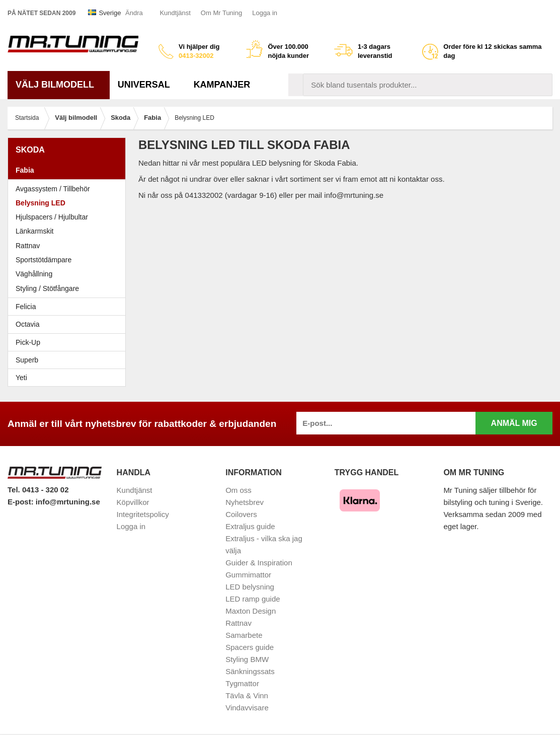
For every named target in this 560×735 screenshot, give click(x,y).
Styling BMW (247, 659)
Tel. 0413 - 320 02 (38, 490)
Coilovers (241, 514)
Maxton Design (251, 611)
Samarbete (244, 635)
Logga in (265, 13)
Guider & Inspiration (259, 563)
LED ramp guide (253, 599)
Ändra (134, 13)
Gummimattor (248, 575)
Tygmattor (242, 683)
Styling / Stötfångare (47, 288)
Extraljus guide (250, 526)
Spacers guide (250, 647)
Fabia (69, 170)
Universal (148, 85)
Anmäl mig (514, 423)
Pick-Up (28, 342)
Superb (69, 360)
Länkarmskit (34, 231)
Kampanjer (222, 85)
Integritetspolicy (143, 514)
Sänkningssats (250, 671)
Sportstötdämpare (44, 260)
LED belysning (250, 587)
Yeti (69, 378)
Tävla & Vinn (247, 695)
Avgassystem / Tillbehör (53, 189)
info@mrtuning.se (68, 502)
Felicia (69, 307)
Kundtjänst (175, 13)
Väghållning (34, 274)
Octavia (69, 324)
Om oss (238, 490)
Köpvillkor (133, 502)
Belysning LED (41, 203)
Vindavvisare (247, 708)
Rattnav (28, 246)
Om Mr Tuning (221, 13)
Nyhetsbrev (245, 502)
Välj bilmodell (59, 85)
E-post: (22, 502)
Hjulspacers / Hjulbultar (52, 217)
